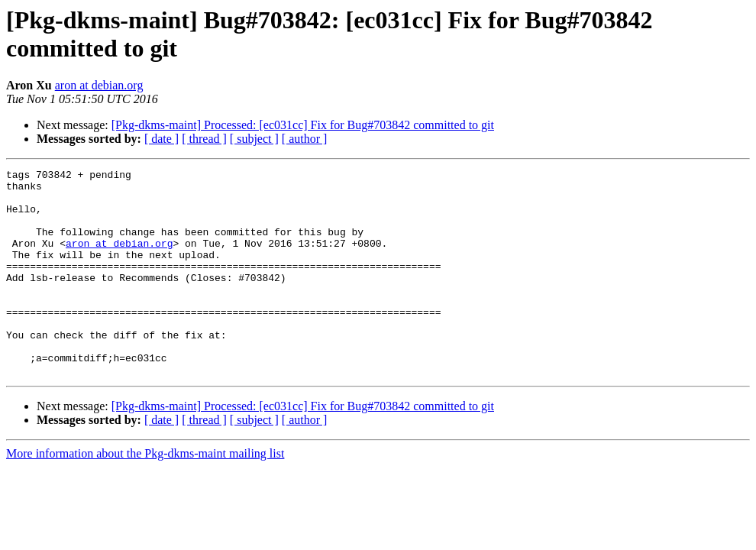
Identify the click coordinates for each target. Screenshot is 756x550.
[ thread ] (204, 139)
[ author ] (305, 139)
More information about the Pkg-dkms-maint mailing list (145, 495)
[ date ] (162, 139)
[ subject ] (254, 139)
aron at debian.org (99, 85)
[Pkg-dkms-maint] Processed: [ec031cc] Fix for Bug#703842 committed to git (303, 125)
